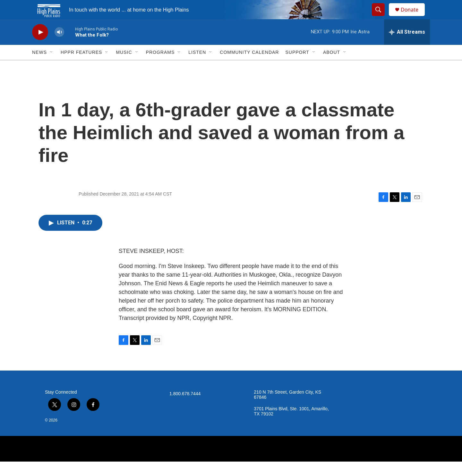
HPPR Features (81, 67)
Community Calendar (249, 67)
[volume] (59, 47)
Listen (197, 67)
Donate (414, 17)
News (39, 67)
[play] (40, 47)
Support (297, 67)
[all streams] (407, 46)
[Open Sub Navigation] (52, 67)
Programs (160, 67)
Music (124, 67)
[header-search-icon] (381, 17)
